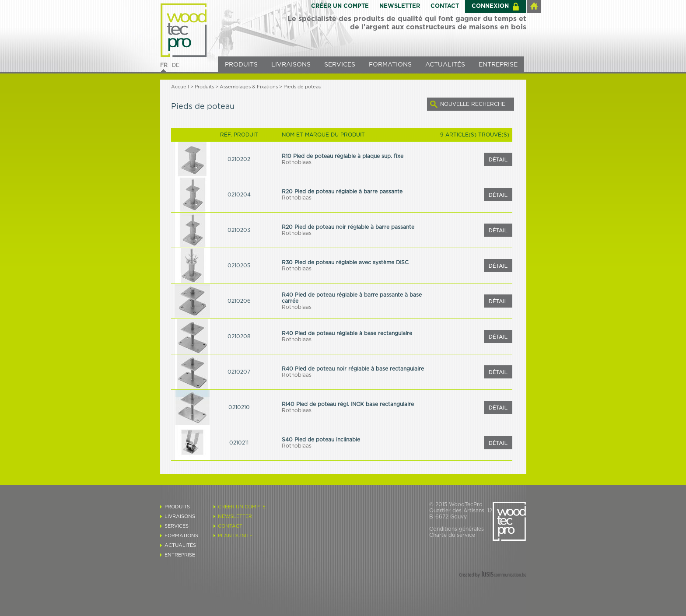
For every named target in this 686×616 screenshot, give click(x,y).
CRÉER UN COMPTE (340, 6)
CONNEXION (490, 6)
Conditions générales (457, 529)
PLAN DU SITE (235, 536)
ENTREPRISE (498, 65)
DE (176, 65)
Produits (204, 87)
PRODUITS (241, 65)
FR (164, 65)
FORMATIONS (390, 65)
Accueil (180, 87)
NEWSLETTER (400, 6)
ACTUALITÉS (445, 65)
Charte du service (452, 535)
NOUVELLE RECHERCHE (473, 104)
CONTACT (445, 6)
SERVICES (340, 65)
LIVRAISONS (291, 65)
